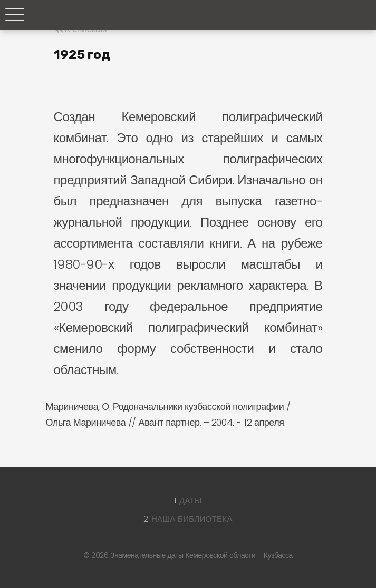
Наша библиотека (192, 519)
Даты (191, 500)
